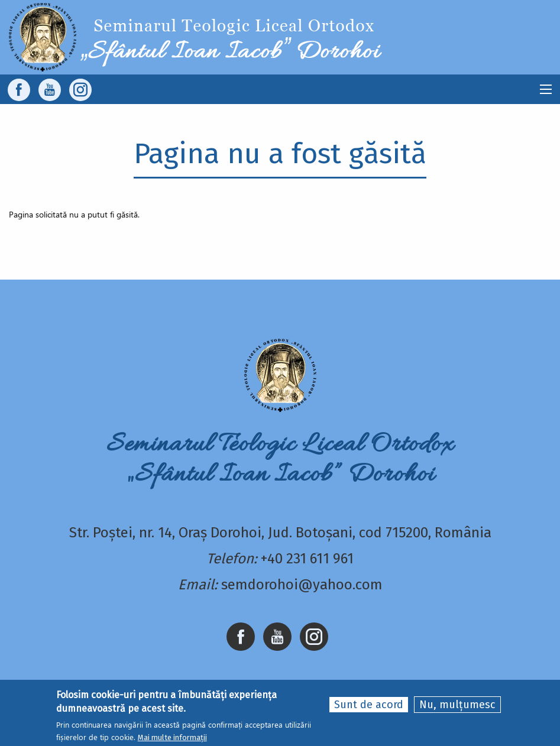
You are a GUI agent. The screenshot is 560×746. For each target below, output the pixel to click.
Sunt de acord (369, 705)
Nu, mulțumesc (457, 705)
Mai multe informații (172, 737)
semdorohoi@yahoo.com (302, 585)
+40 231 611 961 (307, 559)
